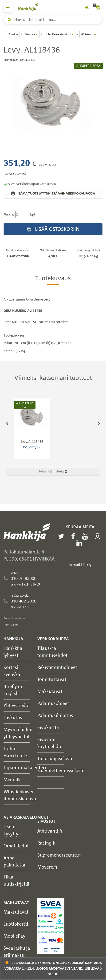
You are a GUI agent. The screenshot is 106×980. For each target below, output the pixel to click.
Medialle (13, 779)
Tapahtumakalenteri (25, 767)
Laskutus (13, 717)
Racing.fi (46, 843)
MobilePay (14, 936)
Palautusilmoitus (55, 715)
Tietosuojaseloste (55, 758)
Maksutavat (50, 691)
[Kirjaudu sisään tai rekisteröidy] (87, 8)
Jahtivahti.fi (50, 831)
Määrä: (9, 214)
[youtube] (86, 536)
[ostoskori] (98, 8)
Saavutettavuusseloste (61, 770)
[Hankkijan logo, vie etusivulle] (31, 7)
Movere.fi (47, 867)
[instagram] (99, 536)
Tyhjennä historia (53, 471)
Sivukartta (48, 727)
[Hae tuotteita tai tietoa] (53, 20)
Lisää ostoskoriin (53, 229)
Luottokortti (16, 924)
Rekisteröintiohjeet (57, 667)
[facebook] (74, 536)
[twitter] (62, 536)
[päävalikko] (8, 8)
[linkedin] (80, 543)
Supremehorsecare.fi (59, 855)
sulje (54, 974)
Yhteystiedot (17, 705)
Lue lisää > (93, 968)
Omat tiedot (16, 846)
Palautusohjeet (53, 703)
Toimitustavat (52, 679)
